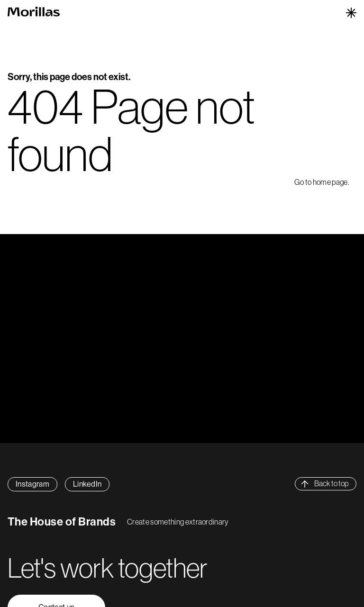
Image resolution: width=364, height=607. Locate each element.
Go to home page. (322, 182)
